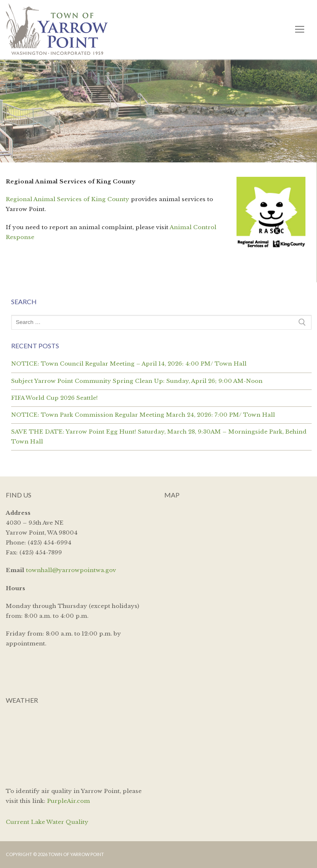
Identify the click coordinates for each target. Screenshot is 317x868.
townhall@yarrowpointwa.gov (71, 570)
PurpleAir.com (69, 801)
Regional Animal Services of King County (67, 199)
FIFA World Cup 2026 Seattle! (54, 398)
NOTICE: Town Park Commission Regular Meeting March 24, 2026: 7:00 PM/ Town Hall (143, 415)
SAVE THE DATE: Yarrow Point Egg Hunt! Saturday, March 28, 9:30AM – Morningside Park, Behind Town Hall (159, 437)
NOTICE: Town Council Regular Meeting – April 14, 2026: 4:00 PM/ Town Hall (129, 364)
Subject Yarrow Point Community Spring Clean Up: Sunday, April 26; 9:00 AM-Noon (137, 381)
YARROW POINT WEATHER (79, 744)
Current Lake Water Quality (47, 822)
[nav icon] (299, 29)
